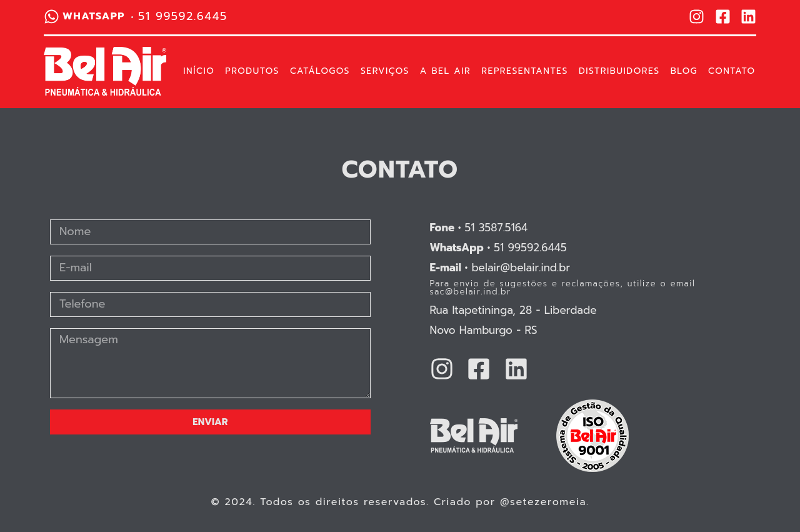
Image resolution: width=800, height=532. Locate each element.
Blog (684, 71)
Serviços (385, 71)
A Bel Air (445, 71)
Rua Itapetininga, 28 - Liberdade (513, 310)
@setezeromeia (543, 502)
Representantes (525, 71)
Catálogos (320, 71)
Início (199, 71)
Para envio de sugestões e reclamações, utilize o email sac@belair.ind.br (563, 288)
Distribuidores (619, 71)
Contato (732, 71)
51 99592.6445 (498, 248)
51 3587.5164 (479, 228)
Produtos (252, 71)
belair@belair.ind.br (500, 268)
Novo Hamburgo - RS (484, 330)
